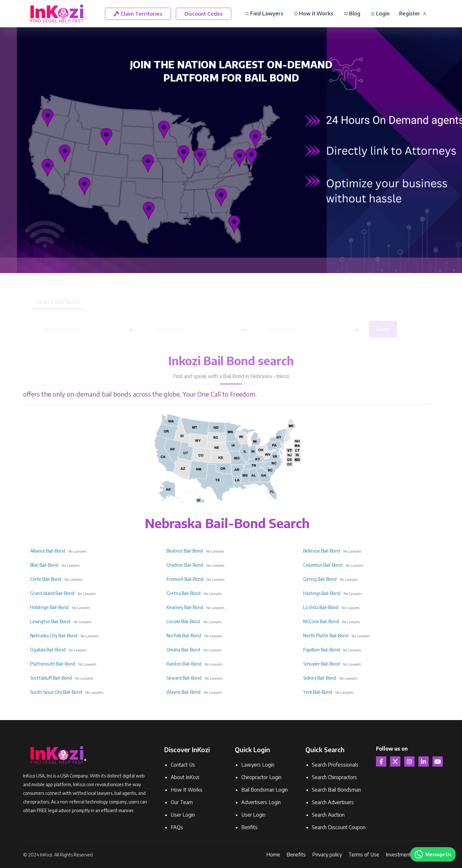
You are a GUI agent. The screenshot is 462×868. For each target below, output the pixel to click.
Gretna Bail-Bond (184, 593)
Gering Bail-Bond (320, 579)
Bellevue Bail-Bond (322, 551)
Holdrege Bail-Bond (49, 607)
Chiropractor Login (261, 777)
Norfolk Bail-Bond (184, 636)
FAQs (177, 827)
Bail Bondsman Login (265, 790)
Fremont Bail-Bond (185, 579)
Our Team (182, 802)
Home (273, 855)
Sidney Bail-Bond (320, 678)
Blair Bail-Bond (44, 565)
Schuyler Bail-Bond (321, 664)
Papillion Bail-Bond (321, 650)
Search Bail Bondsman (336, 790)
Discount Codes (204, 14)
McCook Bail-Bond (321, 621)
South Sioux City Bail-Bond (56, 692)
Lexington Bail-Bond (50, 621)
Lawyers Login (258, 765)
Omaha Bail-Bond (183, 650)
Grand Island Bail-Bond (52, 593)
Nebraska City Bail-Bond (54, 636)
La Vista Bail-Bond (321, 607)
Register (413, 13)
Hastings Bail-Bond (322, 593)
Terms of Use (364, 855)
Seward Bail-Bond (184, 678)
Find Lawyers (264, 13)
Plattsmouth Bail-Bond (53, 664)
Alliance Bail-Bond (48, 551)
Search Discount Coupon (339, 827)
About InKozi (185, 777)
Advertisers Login (261, 802)
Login (380, 13)
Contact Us (183, 765)
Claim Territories (138, 14)
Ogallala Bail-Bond (48, 650)
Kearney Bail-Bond (185, 607)
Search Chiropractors (334, 777)
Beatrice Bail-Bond (185, 551)
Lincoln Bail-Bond (183, 621)
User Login (183, 815)
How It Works (187, 790)
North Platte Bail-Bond (326, 636)
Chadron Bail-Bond (185, 565)
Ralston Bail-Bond (184, 664)
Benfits (249, 827)
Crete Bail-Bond (46, 579)
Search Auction (328, 815)
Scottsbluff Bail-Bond (51, 678)
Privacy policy (327, 855)
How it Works (314, 13)
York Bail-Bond (318, 692)
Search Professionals (335, 765)
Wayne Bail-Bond (184, 692)
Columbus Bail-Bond (323, 565)
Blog (352, 13)
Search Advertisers (333, 802)
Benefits (296, 855)
